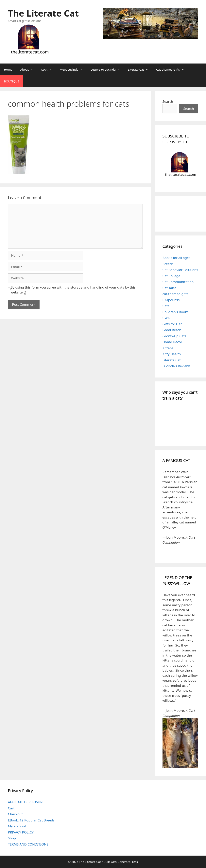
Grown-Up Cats (174, 336)
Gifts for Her (172, 324)
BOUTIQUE (12, 81)
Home (8, 69)
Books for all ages (176, 258)
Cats (166, 306)
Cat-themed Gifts (172, 69)
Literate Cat (140, 69)
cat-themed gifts (175, 294)
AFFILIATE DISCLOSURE (26, 802)
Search (168, 101)
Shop (12, 838)
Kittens (168, 348)
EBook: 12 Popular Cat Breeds (31, 820)
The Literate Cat (43, 13)
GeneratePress (128, 862)
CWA (48, 69)
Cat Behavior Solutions (180, 270)
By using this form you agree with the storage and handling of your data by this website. (73, 290)
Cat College (171, 276)
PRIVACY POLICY (21, 832)
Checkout (15, 814)
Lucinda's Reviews (177, 366)
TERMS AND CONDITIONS (28, 844)
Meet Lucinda (73, 69)
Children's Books (176, 312)
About (29, 69)
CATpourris (171, 300)
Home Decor (172, 342)
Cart (11, 808)
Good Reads (172, 330)
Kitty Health (172, 354)
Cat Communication (178, 282)
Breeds (168, 264)
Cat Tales (170, 288)
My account (17, 826)
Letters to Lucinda (107, 69)
